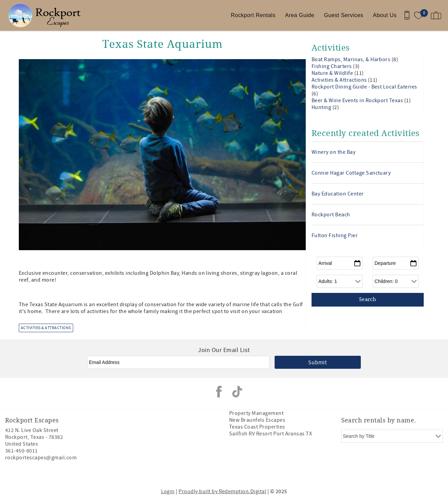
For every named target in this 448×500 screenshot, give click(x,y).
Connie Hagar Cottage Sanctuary (351, 173)
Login (168, 491)
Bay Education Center (338, 194)
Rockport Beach (331, 215)
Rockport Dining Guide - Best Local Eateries (364, 87)
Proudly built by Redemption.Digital (222, 491)
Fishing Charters (332, 66)
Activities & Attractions (46, 328)
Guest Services (344, 15)
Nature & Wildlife (333, 73)
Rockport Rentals (253, 15)
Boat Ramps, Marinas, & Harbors (352, 59)
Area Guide (300, 15)
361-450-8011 (22, 451)
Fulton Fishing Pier (335, 235)
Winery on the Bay (333, 152)
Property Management (256, 413)
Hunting (322, 107)
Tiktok (237, 392)
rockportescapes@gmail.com (41, 458)
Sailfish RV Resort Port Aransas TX (271, 434)
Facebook (219, 392)
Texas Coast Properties (257, 427)
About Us (385, 15)
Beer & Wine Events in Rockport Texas (358, 100)
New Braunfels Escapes (257, 420)
